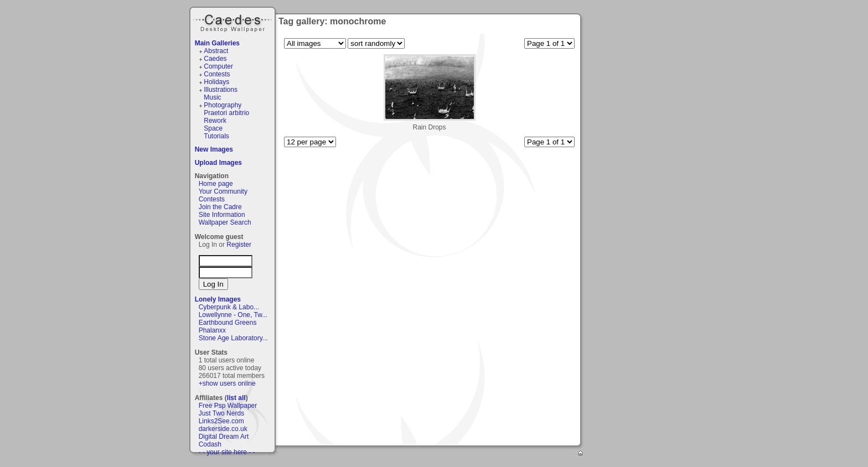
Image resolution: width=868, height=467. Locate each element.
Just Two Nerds (221, 413)
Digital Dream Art (224, 437)
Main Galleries (217, 43)
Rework (215, 121)
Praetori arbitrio (226, 113)
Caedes (234, 22)
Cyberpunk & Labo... (229, 307)
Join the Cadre (220, 207)
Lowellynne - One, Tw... (233, 315)
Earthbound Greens (228, 323)
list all (236, 398)
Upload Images (218, 163)
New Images (214, 149)
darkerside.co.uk (223, 429)
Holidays (216, 82)
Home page (216, 184)
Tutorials (216, 136)
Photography (223, 105)
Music (212, 97)
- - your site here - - (227, 452)
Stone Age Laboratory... (233, 338)
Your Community (223, 191)
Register (239, 245)
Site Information (222, 215)
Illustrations (221, 90)
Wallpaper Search (225, 222)
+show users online (227, 383)
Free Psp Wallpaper (228, 406)
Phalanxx (212, 330)
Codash (210, 444)
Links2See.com (221, 421)
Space (213, 128)
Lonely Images (218, 299)
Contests (217, 74)
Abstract (216, 51)
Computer (218, 66)
